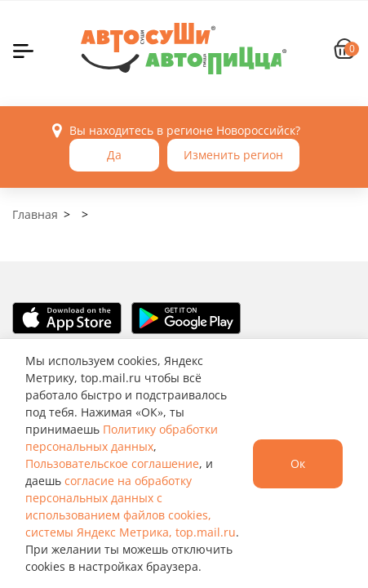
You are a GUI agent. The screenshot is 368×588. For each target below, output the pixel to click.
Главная (35, 214)
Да (114, 155)
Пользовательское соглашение (112, 463)
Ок (298, 463)
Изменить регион (233, 155)
